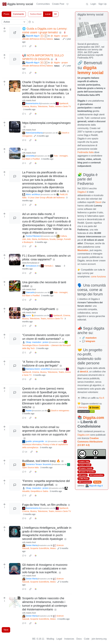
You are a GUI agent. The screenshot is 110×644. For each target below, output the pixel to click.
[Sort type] (15, 22)
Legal (59, 639)
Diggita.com (94, 418)
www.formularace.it (31, 263)
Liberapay (82, 407)
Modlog (97, 482)
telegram (90, 341)
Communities (43, 4)
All (55, 14)
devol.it (84, 372)
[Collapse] (80, 19)
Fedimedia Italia (86, 152)
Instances (69, 639)
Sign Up (102, 4)
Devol (98, 202)
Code (87, 639)
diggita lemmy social (18, 4)
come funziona (98, 277)
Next (6, 630)
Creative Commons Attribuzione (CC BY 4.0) (90, 442)
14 (25, 452)
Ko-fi (102, 398)
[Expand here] (15, 86)
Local (48, 14)
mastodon (91, 338)
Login (93, 4)
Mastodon (83, 250)
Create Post (58, 4)
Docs (79, 639)
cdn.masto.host (29, 100)
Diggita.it (82, 192)
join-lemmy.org (99, 639)
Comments (18, 14)
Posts (6, 14)
